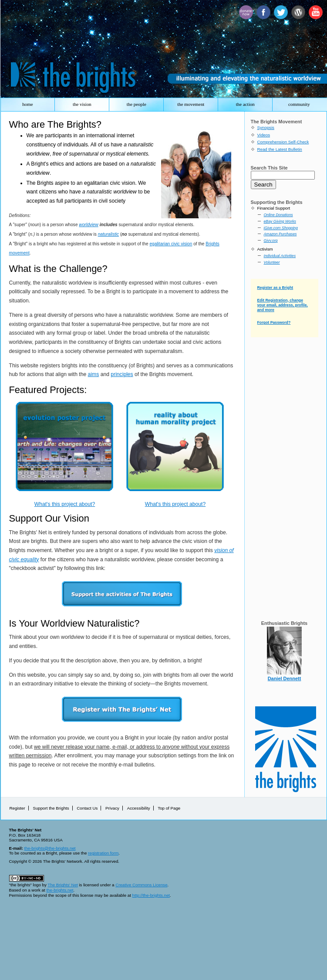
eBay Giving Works (280, 221)
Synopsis (266, 127)
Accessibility (139, 808)
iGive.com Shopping (281, 228)
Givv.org (271, 241)
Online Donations (278, 215)
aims (94, 374)
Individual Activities (280, 256)
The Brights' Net (62, 885)
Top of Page (169, 808)
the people (137, 104)
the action (245, 104)
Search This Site (269, 168)
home (27, 104)
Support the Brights (51, 808)
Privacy (112, 808)
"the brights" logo (25, 885)
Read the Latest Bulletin (280, 149)
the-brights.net (60, 890)
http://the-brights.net (151, 895)
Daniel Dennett (285, 678)
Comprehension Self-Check (283, 142)
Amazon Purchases (280, 234)
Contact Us (87, 808)
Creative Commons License (141, 885)
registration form (103, 853)
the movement (191, 104)
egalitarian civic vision (171, 244)
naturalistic (108, 234)
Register (17, 808)
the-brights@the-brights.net (50, 848)
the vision (82, 104)
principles (122, 374)
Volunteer (272, 262)
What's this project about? (65, 504)
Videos (264, 135)
